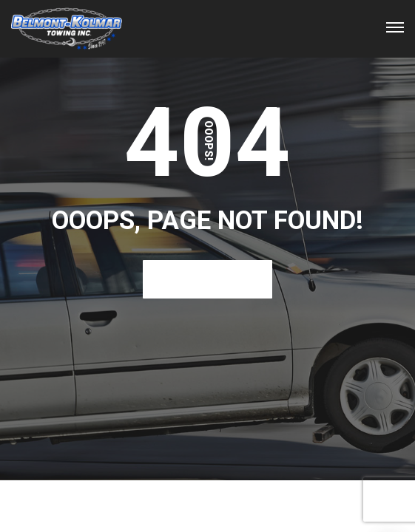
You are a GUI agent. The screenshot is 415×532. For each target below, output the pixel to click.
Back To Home (207, 279)
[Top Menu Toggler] (395, 27)
